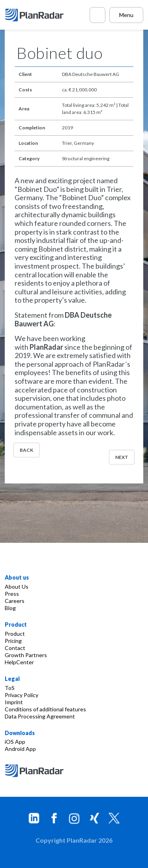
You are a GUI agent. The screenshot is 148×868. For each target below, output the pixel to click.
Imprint (14, 702)
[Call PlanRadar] (97, 15)
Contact (15, 648)
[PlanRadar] (35, 15)
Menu (126, 15)
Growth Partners (26, 655)
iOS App (15, 742)
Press (12, 594)
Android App (20, 749)
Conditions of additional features (45, 709)
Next (122, 457)
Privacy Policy (22, 695)
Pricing (13, 641)
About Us (17, 587)
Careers (15, 601)
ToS (10, 688)
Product (15, 634)
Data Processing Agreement (40, 716)
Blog (10, 608)
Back (26, 450)
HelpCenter (19, 662)
